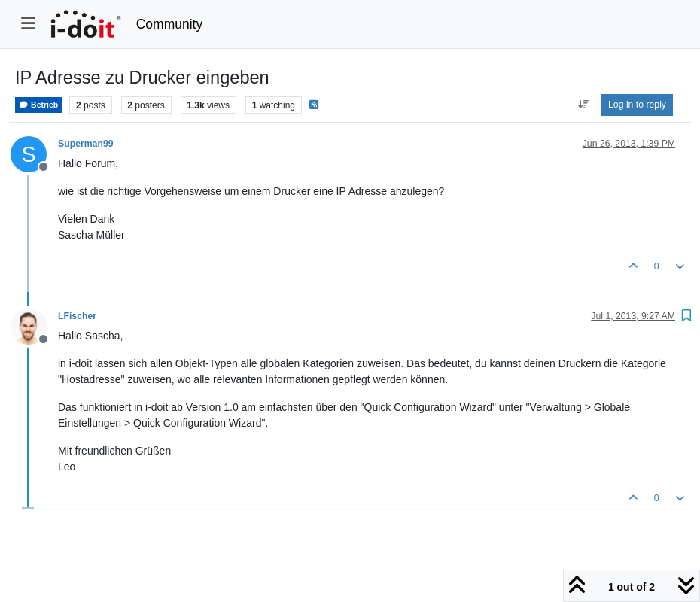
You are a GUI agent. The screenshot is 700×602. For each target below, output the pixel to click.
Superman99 (86, 144)
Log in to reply (637, 105)
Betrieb (38, 105)
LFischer (77, 316)
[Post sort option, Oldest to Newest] (583, 105)
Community (170, 24)
